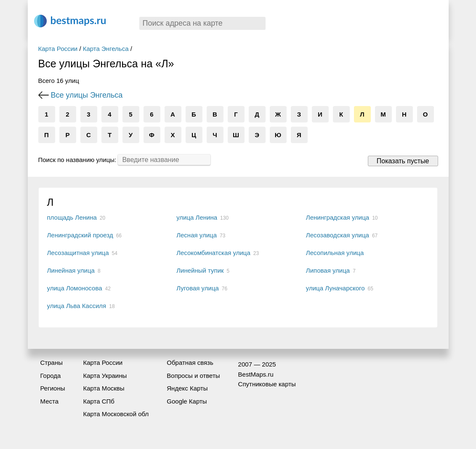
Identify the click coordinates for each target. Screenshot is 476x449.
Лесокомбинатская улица (213, 253)
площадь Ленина (72, 217)
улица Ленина (197, 217)
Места (50, 401)
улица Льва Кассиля (77, 306)
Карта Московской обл (116, 414)
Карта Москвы (104, 388)
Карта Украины (105, 376)
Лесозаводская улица (338, 235)
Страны (52, 363)
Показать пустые (403, 161)
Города (51, 376)
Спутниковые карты (267, 384)
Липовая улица (328, 270)
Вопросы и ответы (193, 376)
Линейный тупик (200, 270)
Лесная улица (197, 235)
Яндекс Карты (187, 388)
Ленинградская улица (338, 217)
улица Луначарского (335, 288)
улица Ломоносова (75, 288)
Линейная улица (71, 270)
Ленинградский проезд (80, 235)
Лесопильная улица (335, 253)
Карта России (58, 49)
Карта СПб (99, 401)
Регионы (53, 388)
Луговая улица (198, 288)
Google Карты (187, 401)
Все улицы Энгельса (87, 95)
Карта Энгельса (106, 49)
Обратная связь (190, 363)
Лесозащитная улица (78, 253)
